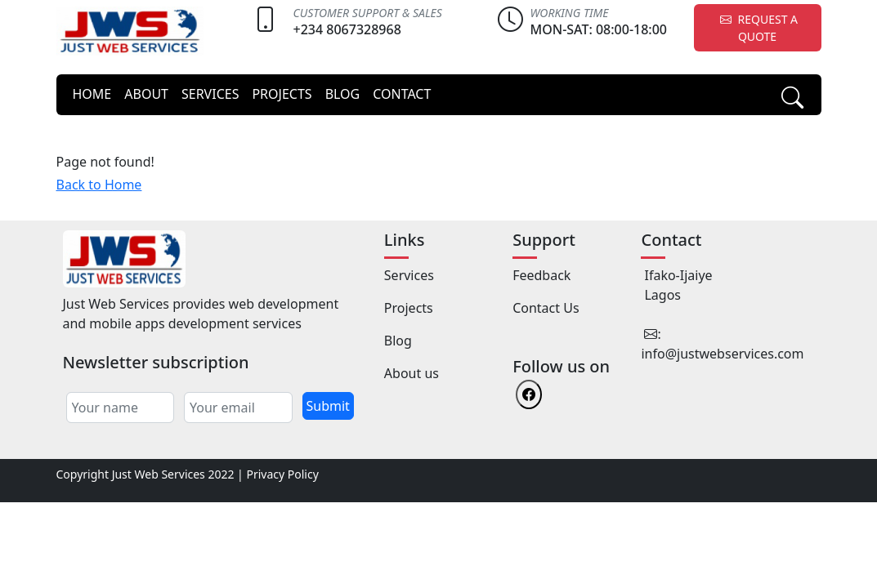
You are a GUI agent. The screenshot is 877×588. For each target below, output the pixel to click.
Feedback (541, 275)
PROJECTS (282, 94)
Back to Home (99, 185)
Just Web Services (159, 474)
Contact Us (546, 308)
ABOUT (146, 94)
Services (409, 275)
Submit (328, 406)
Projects (409, 308)
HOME (92, 94)
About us (412, 373)
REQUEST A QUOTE (757, 28)
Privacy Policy (282, 474)
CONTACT (402, 94)
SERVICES (210, 94)
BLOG (343, 94)
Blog (398, 341)
